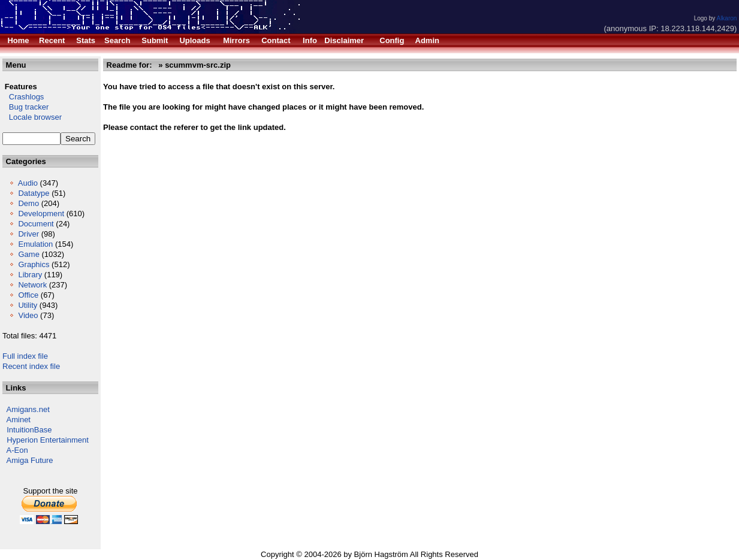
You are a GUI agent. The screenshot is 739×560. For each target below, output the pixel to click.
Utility (28, 305)
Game (28, 254)
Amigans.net (28, 409)
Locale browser (32, 117)
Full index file (25, 356)
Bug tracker (25, 107)
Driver (28, 234)
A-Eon (17, 450)
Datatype (34, 193)
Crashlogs (23, 97)
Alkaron (726, 18)
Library (30, 275)
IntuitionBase (29, 430)
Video (28, 315)
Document (36, 224)
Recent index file (31, 366)
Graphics (34, 264)
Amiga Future (30, 460)
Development (41, 214)
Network (32, 285)
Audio (28, 183)
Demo (28, 203)
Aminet (19, 420)
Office (28, 295)
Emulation (35, 244)
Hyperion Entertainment (48, 440)
